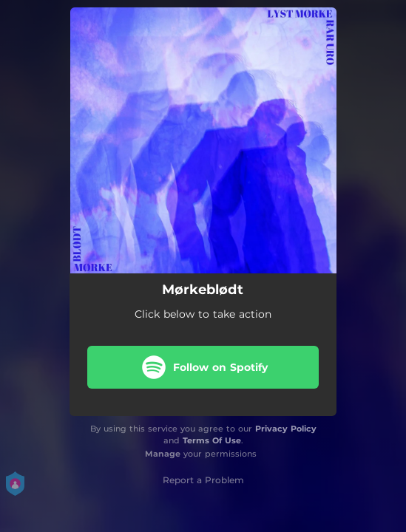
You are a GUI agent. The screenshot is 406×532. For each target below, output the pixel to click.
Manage (163, 454)
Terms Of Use (212, 440)
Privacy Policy (286, 429)
